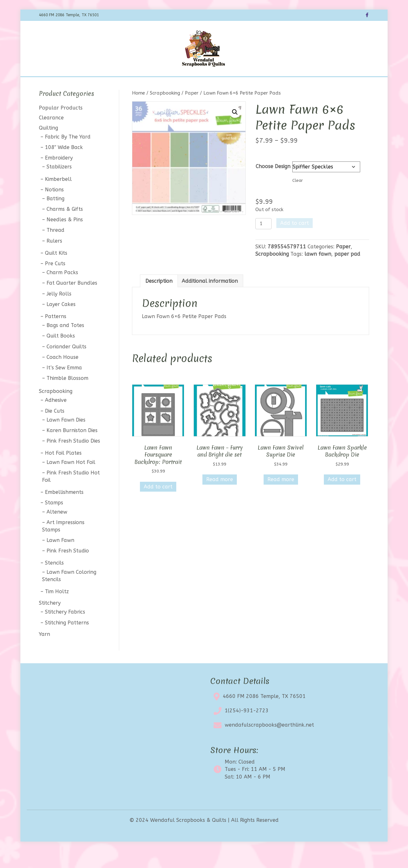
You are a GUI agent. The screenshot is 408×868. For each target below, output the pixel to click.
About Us (229, 85)
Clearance (198, 85)
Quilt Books (61, 353)
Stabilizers (59, 184)
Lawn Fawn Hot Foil (71, 479)
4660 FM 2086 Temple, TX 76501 (264, 713)
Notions (54, 206)
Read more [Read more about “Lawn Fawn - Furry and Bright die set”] (220, 496)
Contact (258, 85)
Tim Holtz (57, 608)
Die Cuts (55, 427)
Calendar (166, 85)
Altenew (57, 528)
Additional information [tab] (210, 298)
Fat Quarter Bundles (72, 300)
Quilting (48, 144)
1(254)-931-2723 (247, 727)
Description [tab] (159, 298)
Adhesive (56, 417)
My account (290, 85)
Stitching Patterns (67, 639)
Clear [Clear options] (298, 197)
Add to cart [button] (158, 503)
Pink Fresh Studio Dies (73, 458)
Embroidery (59, 175)
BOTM (139, 85)
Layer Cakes (61, 321)
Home (96, 85)
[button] (235, 129)
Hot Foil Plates (63, 470)
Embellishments (64, 509)
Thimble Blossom (67, 395)
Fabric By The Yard (68, 153)
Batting (55, 215)
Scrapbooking (165, 110)
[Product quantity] (263, 241)
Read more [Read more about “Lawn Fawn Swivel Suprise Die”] (281, 496)
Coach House (62, 374)
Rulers (54, 257)
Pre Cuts (55, 280)
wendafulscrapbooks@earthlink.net (269, 742)
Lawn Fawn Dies (66, 436)
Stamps (54, 519)
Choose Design (273, 183)
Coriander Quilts (66, 363)
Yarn (44, 651)
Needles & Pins (65, 236)
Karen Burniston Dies (72, 447)
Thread (55, 247)
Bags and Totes (65, 342)
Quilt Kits (56, 270)
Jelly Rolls (59, 310)
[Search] (363, 84)
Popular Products (61, 125)
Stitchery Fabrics (65, 629)
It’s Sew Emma (64, 384)
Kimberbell (58, 196)
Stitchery (50, 620)
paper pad (347, 271)
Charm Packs (62, 289)
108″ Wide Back (64, 164)
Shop (118, 85)
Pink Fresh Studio (68, 568)
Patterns (56, 333)
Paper (192, 110)
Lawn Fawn (60, 557)
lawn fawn (318, 271)
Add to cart (295, 240)
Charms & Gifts (65, 226)
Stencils (54, 580)
